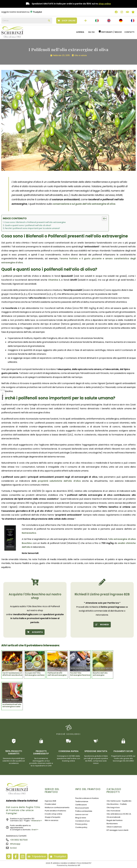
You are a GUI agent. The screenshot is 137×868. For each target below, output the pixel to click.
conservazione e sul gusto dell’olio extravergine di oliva (86, 204)
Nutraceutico (29, 533)
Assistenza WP (74, 865)
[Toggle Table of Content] (103, 219)
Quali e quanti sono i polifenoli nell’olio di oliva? (28, 225)
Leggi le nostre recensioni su (15, 12)
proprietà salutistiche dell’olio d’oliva (59, 481)
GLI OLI (91, 32)
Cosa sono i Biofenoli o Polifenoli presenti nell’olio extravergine (35, 222)
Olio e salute (81, 55)
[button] (81, 32)
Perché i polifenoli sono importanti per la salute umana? (32, 228)
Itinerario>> (37, 821)
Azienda (80, 32)
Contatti (129, 32)
